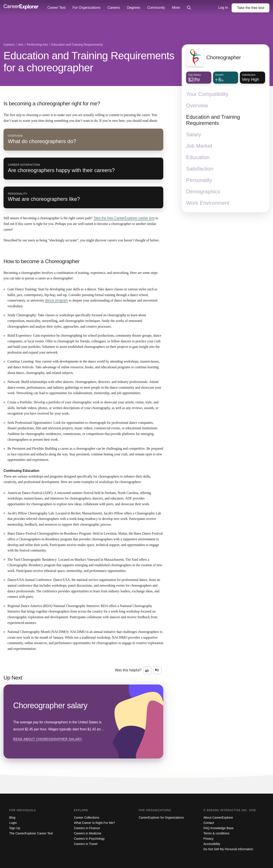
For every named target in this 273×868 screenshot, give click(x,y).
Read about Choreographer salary (48, 739)
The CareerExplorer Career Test (31, 833)
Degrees (133, 8)
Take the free (124, 218)
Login (13, 823)
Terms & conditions (216, 833)
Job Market (199, 146)
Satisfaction (200, 169)
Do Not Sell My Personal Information (228, 849)
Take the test (251, 8)
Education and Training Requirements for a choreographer (89, 62)
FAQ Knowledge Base (218, 828)
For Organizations (86, 8)
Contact (209, 823)
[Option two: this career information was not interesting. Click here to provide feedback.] (157, 670)
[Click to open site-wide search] (189, 8)
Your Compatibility (207, 94)
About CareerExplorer (218, 818)
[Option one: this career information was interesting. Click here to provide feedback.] (147, 670)
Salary (194, 134)
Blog (12, 818)
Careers (114, 8)
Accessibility (212, 844)
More (176, 8)
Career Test (56, 8)
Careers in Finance (87, 828)
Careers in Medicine (88, 833)
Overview (197, 105)
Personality (199, 180)
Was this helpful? (128, 670)
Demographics (203, 191)
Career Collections (87, 818)
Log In (223, 8)
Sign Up (15, 828)
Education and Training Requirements (213, 120)
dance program (56, 300)
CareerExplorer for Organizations (161, 818)
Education (198, 157)
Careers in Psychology (89, 839)
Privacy (208, 839)
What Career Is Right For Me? (94, 823)
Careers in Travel (86, 844)
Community (156, 8)
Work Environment (208, 203)
